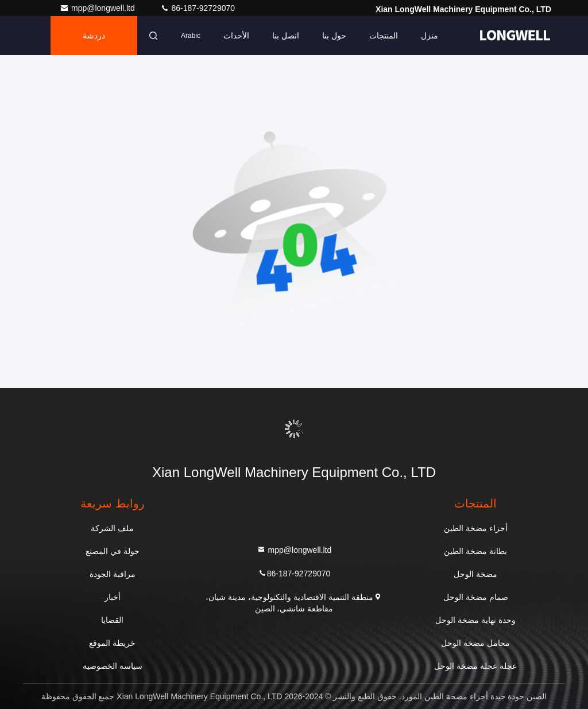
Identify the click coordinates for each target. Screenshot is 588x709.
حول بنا (334, 36)
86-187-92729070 (198, 8)
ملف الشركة (112, 528)
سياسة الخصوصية (113, 666)
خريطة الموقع (112, 643)
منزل (430, 36)
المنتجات (384, 36)
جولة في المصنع (113, 551)
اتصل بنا (286, 36)
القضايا (112, 620)
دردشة (94, 36)
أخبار (113, 597)
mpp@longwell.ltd (98, 8)
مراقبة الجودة (113, 574)
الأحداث (236, 36)
